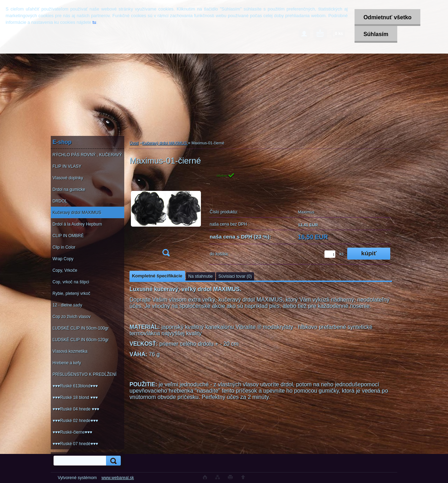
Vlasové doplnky (68, 178)
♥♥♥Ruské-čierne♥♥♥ (72, 432)
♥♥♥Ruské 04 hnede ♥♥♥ (76, 409)
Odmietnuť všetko (387, 17)
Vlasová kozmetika (70, 351)
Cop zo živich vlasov (72, 317)
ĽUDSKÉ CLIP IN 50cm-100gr (81, 328)
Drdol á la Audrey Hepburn (77, 224)
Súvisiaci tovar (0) (235, 276)
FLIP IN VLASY (67, 166)
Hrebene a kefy (67, 363)
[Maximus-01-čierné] (166, 217)
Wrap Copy (63, 259)
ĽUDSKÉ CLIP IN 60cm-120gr (81, 340)
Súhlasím (376, 34)
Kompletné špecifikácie (157, 276)
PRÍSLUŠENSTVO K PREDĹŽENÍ (85, 374)
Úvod (134, 143)
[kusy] (330, 254)
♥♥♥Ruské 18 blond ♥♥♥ (75, 398)
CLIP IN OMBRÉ (68, 236)
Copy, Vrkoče (65, 270)
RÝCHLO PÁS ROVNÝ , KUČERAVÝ (87, 155)
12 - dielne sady (67, 305)
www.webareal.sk (118, 478)
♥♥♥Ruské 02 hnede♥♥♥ (75, 421)
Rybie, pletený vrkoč (71, 294)
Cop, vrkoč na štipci (71, 282)
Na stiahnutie (201, 276)
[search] (112, 461)
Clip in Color (64, 247)
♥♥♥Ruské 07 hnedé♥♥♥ (75, 444)
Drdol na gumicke (69, 189)
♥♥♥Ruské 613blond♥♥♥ (75, 386)
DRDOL (60, 201)
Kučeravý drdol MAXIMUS (77, 213)
